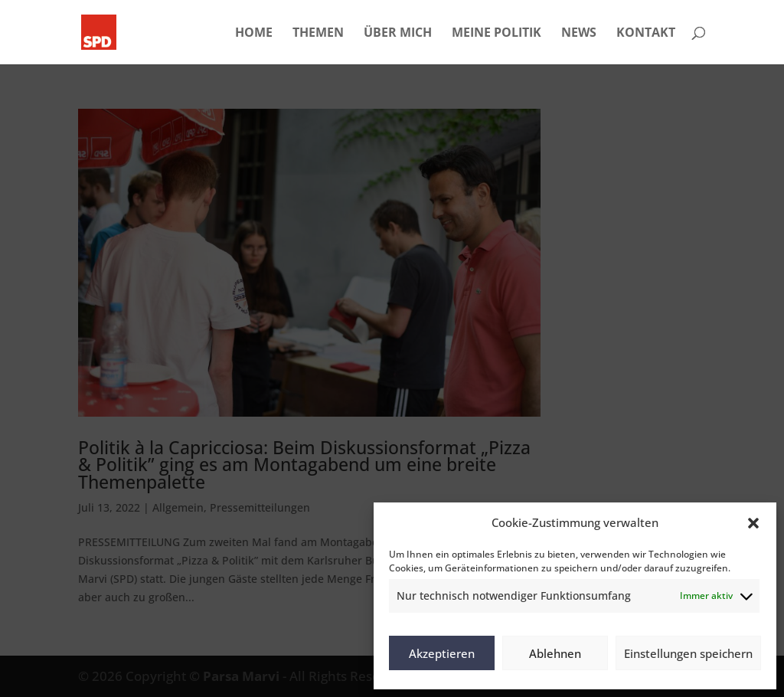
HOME (254, 34)
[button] (753, 523)
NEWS (579, 34)
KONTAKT (646, 34)
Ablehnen (555, 653)
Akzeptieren (442, 653)
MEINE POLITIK (497, 34)
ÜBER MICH (398, 34)
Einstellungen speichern (688, 653)
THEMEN (318, 34)
